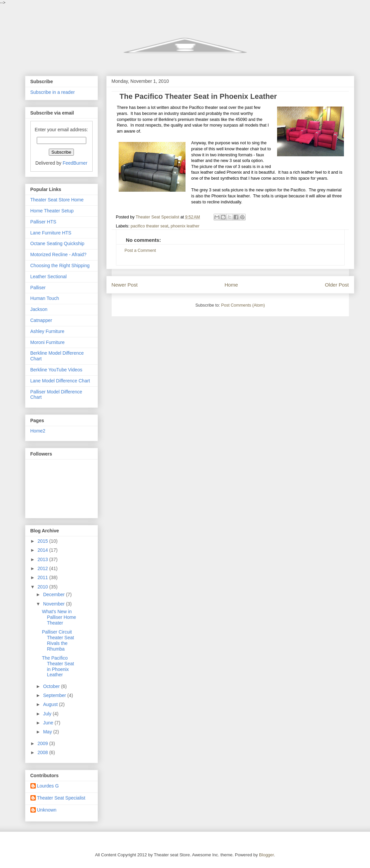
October (52, 686)
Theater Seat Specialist (61, 798)
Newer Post (125, 285)
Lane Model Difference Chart (60, 381)
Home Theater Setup (52, 211)
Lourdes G (48, 786)
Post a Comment (140, 250)
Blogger (266, 855)
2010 (43, 587)
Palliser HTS (43, 222)
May (48, 732)
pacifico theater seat (150, 226)
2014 (43, 550)
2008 (43, 752)
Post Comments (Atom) (243, 305)
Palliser (38, 288)
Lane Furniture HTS (51, 233)
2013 (43, 559)
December (54, 594)
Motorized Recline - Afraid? (58, 254)
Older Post (337, 285)
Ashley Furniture (47, 331)
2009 (43, 743)
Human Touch (45, 298)
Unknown (47, 810)
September (55, 695)
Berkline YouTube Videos (56, 370)
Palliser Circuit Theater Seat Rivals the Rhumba (58, 640)
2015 (43, 541)
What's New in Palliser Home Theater (59, 617)
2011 (43, 577)
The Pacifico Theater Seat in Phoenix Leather (58, 666)
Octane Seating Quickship (57, 243)
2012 (43, 568)
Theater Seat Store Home (57, 200)
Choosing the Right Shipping (60, 266)
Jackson (39, 309)
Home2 (38, 431)
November (54, 604)
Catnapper (41, 320)
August (51, 704)
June (49, 723)
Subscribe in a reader (53, 92)
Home (231, 285)
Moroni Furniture (48, 342)
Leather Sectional (49, 277)
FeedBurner (75, 163)
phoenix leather (185, 226)
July (48, 714)
